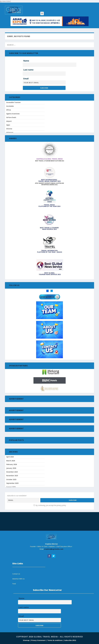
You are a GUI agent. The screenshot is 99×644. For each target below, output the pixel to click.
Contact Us (16, 573)
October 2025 (11, 479)
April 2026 (10, 457)
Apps (8, 125)
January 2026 (11, 468)
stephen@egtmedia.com (54, 549)
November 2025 (12, 476)
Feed (14, 583)
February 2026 (12, 464)
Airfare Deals (11, 117)
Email (26, 79)
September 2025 (12, 483)
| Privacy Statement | (38, 640)
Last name (28, 70)
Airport (9, 121)
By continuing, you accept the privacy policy (50, 505)
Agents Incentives (13, 114)
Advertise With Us (18, 578)
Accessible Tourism (13, 102)
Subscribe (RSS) (70, 640)
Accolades (10, 106)
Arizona (9, 129)
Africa (9, 110)
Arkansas (10, 132)
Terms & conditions (55, 640)
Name (26, 61)
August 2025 (11, 487)
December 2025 (12, 472)
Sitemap (26, 640)
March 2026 (11, 461)
